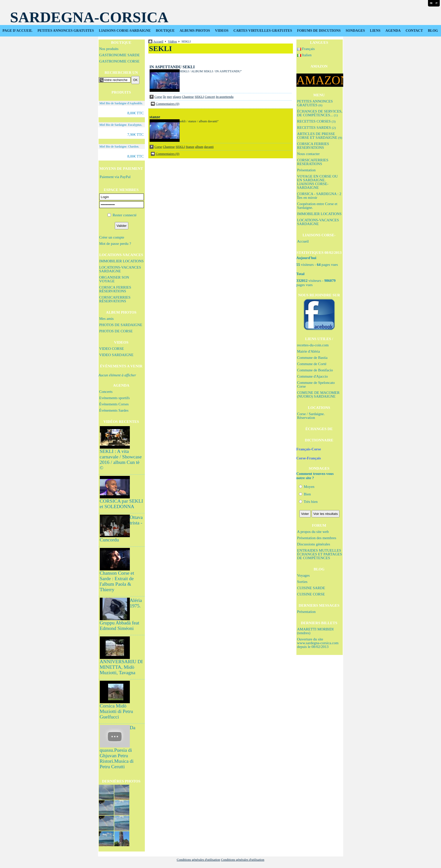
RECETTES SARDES (317, 128)
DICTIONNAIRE (319, 440)
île (164, 97)
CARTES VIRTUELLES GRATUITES (263, 31)
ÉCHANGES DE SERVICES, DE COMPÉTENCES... (320, 113)
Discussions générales (314, 544)
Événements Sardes (114, 410)
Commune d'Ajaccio (313, 376)
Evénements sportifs (115, 398)
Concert (210, 97)
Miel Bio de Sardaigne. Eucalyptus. (121, 125)
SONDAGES (355, 31)
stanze (155, 117)
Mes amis (107, 319)
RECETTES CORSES (316, 121)
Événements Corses (114, 404)
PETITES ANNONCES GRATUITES (66, 31)
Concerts (106, 392)
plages (177, 97)
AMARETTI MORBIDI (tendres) (315, 631)
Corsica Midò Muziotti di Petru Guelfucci (116, 711)
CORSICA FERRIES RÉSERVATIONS (115, 289)
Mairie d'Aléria (309, 351)
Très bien (308, 502)
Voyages (304, 575)
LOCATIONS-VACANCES (121, 255)
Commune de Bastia (312, 358)
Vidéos (172, 41)
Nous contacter (308, 154)
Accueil (303, 241)
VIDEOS (222, 31)
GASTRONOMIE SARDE (120, 55)
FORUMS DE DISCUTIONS (319, 31)
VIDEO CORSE (112, 349)
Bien (305, 494)
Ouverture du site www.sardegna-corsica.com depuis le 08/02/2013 (318, 643)
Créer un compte (112, 237)
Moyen (307, 487)
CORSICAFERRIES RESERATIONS (313, 162)
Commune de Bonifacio (315, 370)
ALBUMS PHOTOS (195, 31)
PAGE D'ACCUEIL (18, 31)
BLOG (433, 31)
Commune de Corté (312, 364)
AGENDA (393, 31)
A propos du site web (313, 532)
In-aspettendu (225, 97)
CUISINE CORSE (311, 594)
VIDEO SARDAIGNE (116, 355)
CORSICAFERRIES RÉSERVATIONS (115, 299)
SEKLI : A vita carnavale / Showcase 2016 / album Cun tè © (121, 460)
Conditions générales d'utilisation (198, 860)
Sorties (302, 582)
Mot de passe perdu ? (115, 244)
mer (169, 97)
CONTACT (414, 31)
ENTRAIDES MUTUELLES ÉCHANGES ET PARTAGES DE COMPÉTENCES (320, 554)
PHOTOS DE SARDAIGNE (121, 325)
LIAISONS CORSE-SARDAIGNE (125, 31)
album (199, 147)
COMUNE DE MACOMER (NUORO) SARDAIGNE (318, 394)
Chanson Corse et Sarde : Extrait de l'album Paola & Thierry (117, 581)
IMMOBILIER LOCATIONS (122, 261)
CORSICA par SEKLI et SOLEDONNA (121, 504)
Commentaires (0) (168, 104)
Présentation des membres (317, 538)
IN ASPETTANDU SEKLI (172, 67)
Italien (304, 55)
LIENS (375, 31)
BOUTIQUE (165, 31)
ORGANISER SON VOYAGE (114, 279)
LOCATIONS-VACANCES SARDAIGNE (120, 269)
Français (306, 49)
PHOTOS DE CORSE (116, 331)
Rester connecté (124, 215)
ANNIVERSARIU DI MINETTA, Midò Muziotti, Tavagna (121, 667)
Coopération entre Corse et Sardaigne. (317, 206)
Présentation (306, 170)
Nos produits (109, 49)
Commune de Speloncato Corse (316, 384)
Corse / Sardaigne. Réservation (311, 416)
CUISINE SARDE (311, 588)
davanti (209, 147)
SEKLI (199, 97)
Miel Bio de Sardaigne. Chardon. (119, 147)
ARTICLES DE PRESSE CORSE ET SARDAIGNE (320, 136)
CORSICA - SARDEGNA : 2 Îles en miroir (319, 196)
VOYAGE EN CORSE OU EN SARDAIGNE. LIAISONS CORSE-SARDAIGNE (318, 182)
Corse (158, 97)
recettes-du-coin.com (313, 345)
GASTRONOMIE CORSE (119, 61)
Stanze (190, 147)
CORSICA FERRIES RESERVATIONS (313, 146)
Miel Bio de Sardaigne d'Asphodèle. (121, 103)
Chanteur (188, 97)
